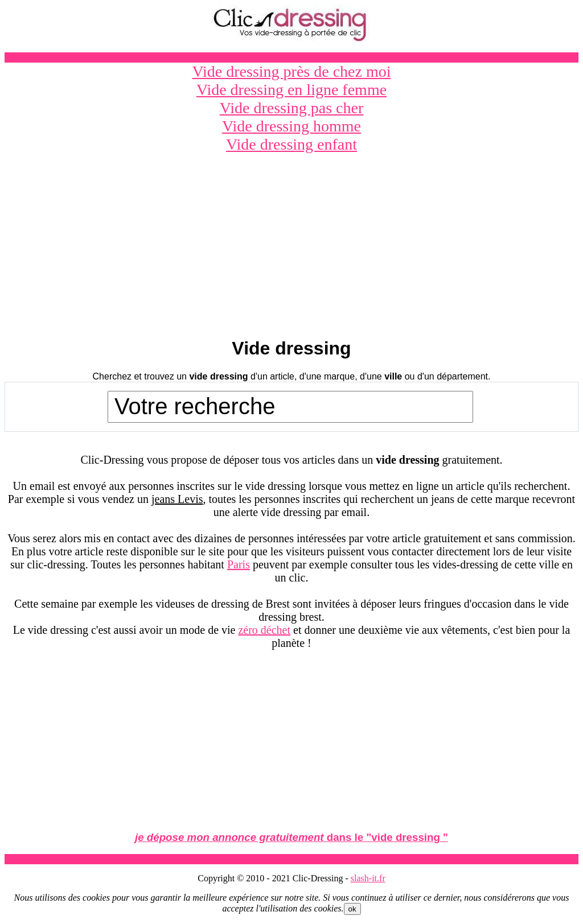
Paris (239, 564)
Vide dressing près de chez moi (292, 71)
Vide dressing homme (291, 126)
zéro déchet (264, 630)
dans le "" (291, 837)
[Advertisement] (292, 246)
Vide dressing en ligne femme (291, 90)
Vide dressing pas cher (292, 108)
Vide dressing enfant (291, 144)
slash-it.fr (368, 878)
